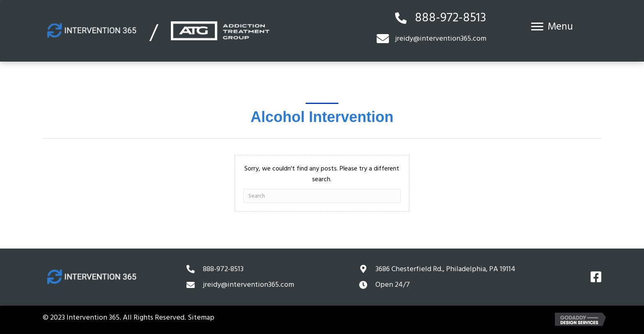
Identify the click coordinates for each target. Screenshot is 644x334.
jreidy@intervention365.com (248, 284)
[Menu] (552, 27)
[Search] (322, 196)
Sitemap (201, 317)
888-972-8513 (451, 18)
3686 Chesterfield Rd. (445, 269)
